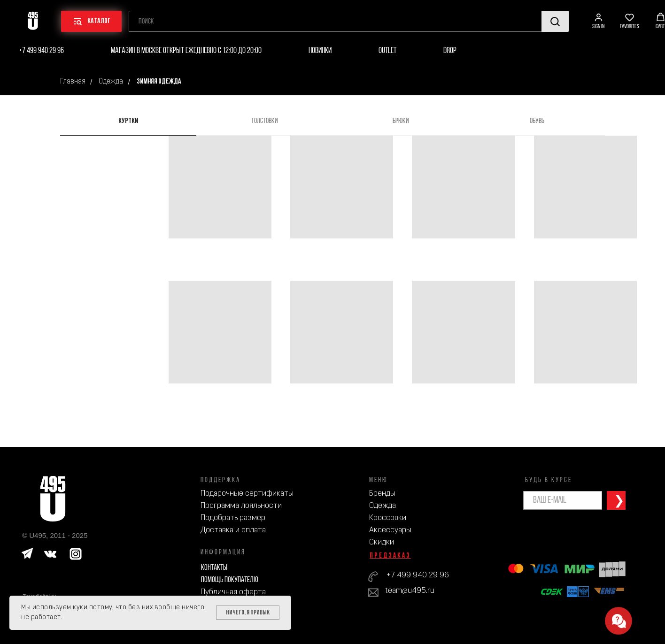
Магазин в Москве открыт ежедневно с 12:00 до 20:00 (186, 51)
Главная (73, 82)
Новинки (320, 51)
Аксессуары (390, 530)
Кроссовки (388, 518)
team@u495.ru (410, 591)
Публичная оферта (233, 592)
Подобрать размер (233, 518)
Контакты (214, 568)
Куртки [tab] (128, 121)
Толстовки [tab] (265, 121)
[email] (563, 500)
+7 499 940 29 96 (41, 51)
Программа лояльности (241, 506)
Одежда (111, 82)
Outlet (387, 51)
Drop (450, 51)
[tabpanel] (332, 291)
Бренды (382, 494)
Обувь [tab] (537, 121)
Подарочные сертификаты (247, 494)
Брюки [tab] (401, 121)
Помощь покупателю (230, 580)
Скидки (382, 542)
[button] (598, 21)
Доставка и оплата (233, 530)
